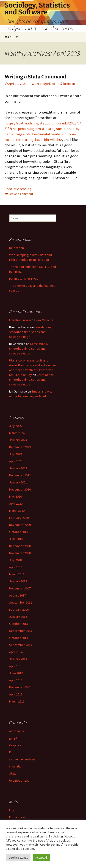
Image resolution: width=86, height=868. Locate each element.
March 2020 (17, 511)
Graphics (15, 745)
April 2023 (16, 461)
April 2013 (16, 666)
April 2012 (16, 680)
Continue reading (20, 189)
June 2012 (16, 673)
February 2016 (19, 610)
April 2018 (16, 567)
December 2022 (20, 475)
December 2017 (20, 588)
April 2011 (16, 694)
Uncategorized (45, 84)
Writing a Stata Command (35, 77)
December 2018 (20, 546)
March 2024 (17, 433)
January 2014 (18, 659)
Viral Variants (44, 320)
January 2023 (18, 468)
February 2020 (19, 518)
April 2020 (16, 504)
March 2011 (17, 701)
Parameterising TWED (24, 279)
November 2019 (20, 525)
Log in (13, 810)
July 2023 (15, 454)
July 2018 (15, 560)
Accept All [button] (42, 858)
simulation (16, 766)
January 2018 (18, 581)
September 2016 (21, 602)
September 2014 (21, 645)
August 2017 (18, 595)
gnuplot (14, 738)
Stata (13, 773)
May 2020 (15, 496)
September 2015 (21, 631)
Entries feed (18, 817)
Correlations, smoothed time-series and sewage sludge (31, 332)
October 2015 (19, 624)
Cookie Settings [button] (18, 858)
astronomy (17, 731)
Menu (9, 37)
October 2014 (19, 638)
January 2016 (18, 617)
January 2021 (18, 482)
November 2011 (20, 687)
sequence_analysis (22, 759)
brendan (69, 84)
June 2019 (16, 539)
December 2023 (20, 447)
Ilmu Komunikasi (20, 320)
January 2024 (18, 440)
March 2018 (17, 574)
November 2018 (20, 553)
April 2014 (16, 652)
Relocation (17, 248)
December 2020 (20, 489)
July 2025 (15, 426)
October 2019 (19, 532)
